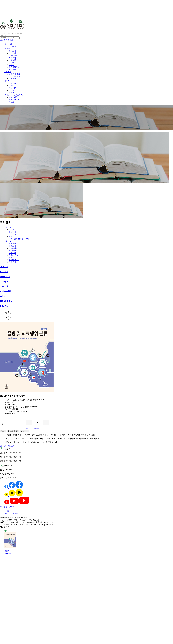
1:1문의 (12, 86)
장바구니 (8, 551)
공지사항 (12, 83)
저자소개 (10, 431)
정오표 (11, 93)
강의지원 (8, 72)
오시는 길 (8, 44)
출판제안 (12, 79)
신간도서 (12, 53)
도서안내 (8, 49)
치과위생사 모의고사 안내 (15, 95)
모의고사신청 (14, 99)
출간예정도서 (14, 67)
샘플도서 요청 (14, 74)
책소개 (3, 431)
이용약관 (8, 511)
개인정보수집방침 (11, 513)
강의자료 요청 (14, 76)
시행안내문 (13, 97)
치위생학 (12, 58)
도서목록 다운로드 (7, 507)
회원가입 (9, 40)
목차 (17, 431)
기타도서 (12, 69)
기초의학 (12, 60)
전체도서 (12, 51)
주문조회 (8, 553)
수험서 (11, 65)
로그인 (3, 40)
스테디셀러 (13, 55)
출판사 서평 (24, 431)
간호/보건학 (13, 62)
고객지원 (8, 81)
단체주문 (12, 88)
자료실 (11, 90)
